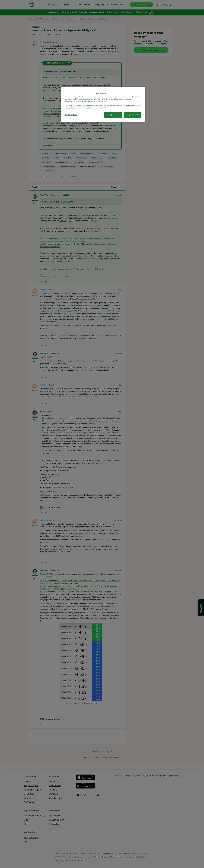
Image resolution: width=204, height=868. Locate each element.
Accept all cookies (133, 115)
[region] (103, 104)
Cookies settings (71, 115)
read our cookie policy (89, 101)
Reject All (113, 115)
